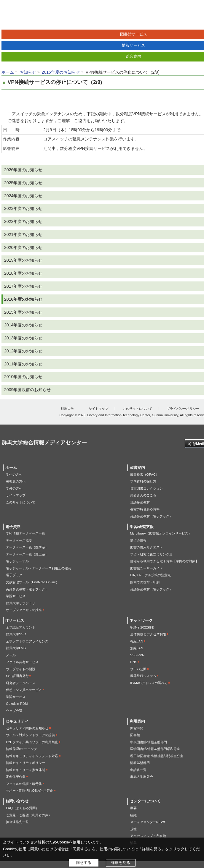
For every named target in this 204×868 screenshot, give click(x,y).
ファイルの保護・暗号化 (24, 784)
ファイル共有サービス (22, 662)
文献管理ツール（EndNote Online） (32, 582)
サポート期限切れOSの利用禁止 (30, 791)
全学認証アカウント (21, 627)
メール (11, 655)
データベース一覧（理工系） (27, 554)
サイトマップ (98, 409)
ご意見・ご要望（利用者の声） (29, 815)
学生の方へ (14, 475)
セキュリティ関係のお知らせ (27, 728)
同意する (84, 863)
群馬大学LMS (16, 648)
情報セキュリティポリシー (26, 763)
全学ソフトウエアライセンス (27, 641)
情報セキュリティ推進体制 (26, 770)
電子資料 (13, 527)
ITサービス (15, 621)
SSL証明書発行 (17, 676)
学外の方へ (14, 488)
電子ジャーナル (17, 561)
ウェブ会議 (14, 711)
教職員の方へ (16, 481)
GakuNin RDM (17, 704)
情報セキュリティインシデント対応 (32, 756)
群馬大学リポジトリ (21, 603)
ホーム (8, 72)
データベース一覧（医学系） (27, 547)
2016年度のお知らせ (61, 72)
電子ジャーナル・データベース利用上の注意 (39, 568)
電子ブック (14, 575)
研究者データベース (21, 683)
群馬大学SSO (16, 634)
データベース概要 (19, 540)
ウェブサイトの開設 (21, 669)
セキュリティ (17, 721)
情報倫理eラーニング (21, 749)
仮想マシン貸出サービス (24, 690)
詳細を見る (121, 863)
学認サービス (16, 596)
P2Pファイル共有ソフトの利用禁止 (32, 742)
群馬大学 (67, 409)
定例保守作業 (16, 777)
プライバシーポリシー (183, 409)
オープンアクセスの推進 (24, 610)
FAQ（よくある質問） (22, 808)
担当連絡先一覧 (17, 822)
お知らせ (28, 72)
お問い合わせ (17, 801)
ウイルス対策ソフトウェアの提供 (30, 735)
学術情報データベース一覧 (26, 533)
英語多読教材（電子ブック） (27, 589)
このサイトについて (137, 409)
